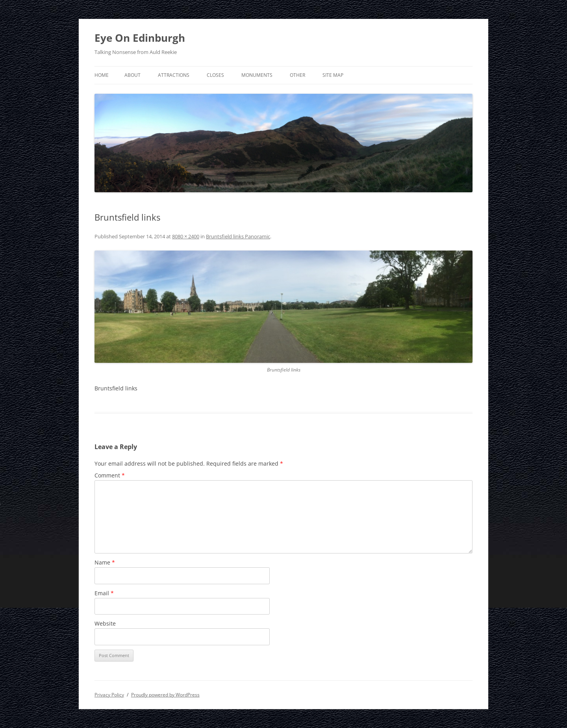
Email (104, 593)
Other (297, 75)
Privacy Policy (109, 695)
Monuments (257, 75)
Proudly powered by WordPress (165, 695)
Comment (110, 475)
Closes (215, 75)
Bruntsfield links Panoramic (238, 236)
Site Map (333, 75)
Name (105, 562)
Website (105, 623)
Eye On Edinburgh (140, 38)
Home (102, 75)
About (132, 75)
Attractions (174, 75)
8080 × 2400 (186, 236)
